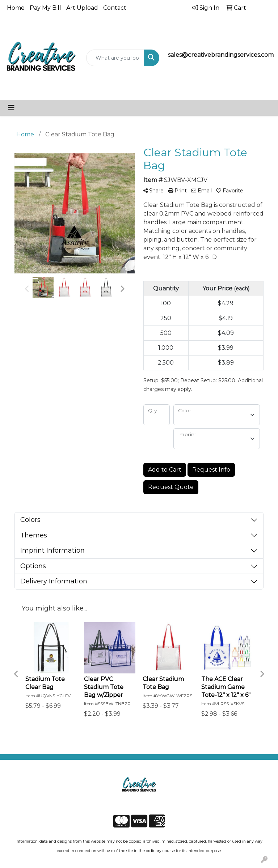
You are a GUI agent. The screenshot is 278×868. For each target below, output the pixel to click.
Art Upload (82, 8)
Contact (115, 8)
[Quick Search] (115, 58)
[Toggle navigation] (11, 108)
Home (16, 8)
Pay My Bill (45, 8)
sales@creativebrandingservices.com (221, 55)
